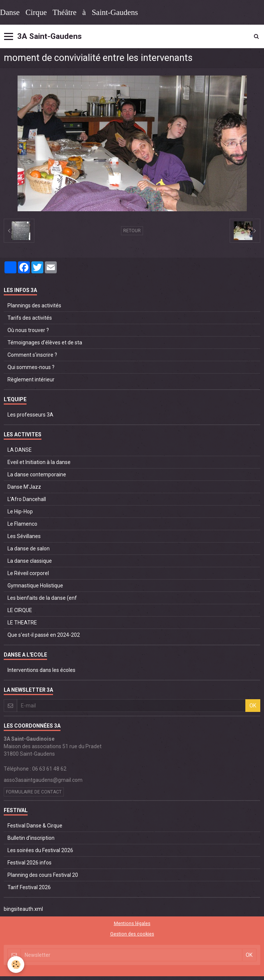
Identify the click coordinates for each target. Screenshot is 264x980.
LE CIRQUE (20, 610)
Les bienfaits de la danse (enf (42, 598)
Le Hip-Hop (20, 511)
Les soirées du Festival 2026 (40, 850)
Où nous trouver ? (28, 330)
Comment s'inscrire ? (32, 355)
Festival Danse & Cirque (35, 826)
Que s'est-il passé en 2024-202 (44, 635)
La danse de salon (29, 549)
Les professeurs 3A (30, 415)
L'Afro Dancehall (27, 499)
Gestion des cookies (132, 934)
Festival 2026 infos (29, 863)
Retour (132, 231)
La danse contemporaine (37, 474)
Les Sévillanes (24, 536)
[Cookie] (16, 964)
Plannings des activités (34, 305)
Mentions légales (132, 923)
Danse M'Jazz (24, 487)
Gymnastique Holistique (35, 586)
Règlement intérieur (31, 380)
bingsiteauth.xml (23, 909)
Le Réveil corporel (28, 573)
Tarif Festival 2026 (29, 887)
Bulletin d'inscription (31, 838)
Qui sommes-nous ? (31, 367)
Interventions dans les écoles (41, 670)
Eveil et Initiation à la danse (39, 462)
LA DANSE (20, 450)
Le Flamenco (22, 524)
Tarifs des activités (30, 318)
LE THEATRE (22, 623)
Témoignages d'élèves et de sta (45, 342)
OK (253, 706)
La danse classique (30, 561)
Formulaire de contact (34, 792)
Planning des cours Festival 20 (43, 875)
